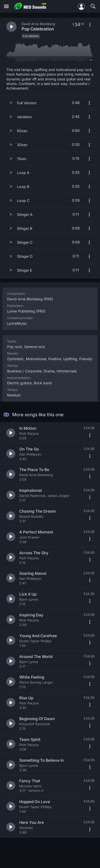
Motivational (36, 359)
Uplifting (70, 359)
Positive (55, 359)
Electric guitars (19, 383)
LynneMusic (17, 323)
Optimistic (15, 359)
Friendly (86, 359)
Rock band (43, 383)
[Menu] (6, 6)
